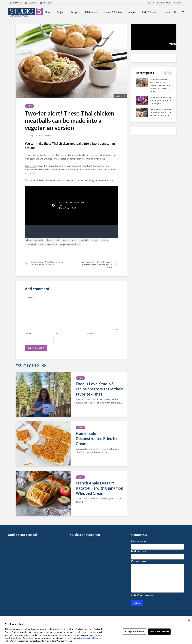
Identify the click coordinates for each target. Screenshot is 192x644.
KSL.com (178, 3)
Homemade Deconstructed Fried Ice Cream (97, 438)
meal (73, 240)
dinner (49, 240)
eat (57, 240)
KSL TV (151, 3)
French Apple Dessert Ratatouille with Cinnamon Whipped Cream (99, 488)
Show (48, 12)
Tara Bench (31, 166)
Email (59, 334)
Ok (189, 620)
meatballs (84, 240)
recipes (104, 240)
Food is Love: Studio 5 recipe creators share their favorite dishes (99, 389)
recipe (95, 240)
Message (140, 561)
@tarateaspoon (106, 180)
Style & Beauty (150, 12)
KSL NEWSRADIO (164, 3)
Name (28, 334)
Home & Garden (113, 12)
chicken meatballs (35, 240)
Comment (29, 297)
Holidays (132, 12)
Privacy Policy (16, 638)
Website (90, 334)
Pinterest (46, 3)
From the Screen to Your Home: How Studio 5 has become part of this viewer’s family (160, 85)
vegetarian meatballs (70, 244)
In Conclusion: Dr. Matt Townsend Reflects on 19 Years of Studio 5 (161, 112)
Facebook (31, 3)
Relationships (92, 12)
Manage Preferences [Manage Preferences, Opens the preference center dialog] (134, 631)
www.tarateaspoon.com (68, 180)
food (65, 240)
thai (42, 244)
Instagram (16, 3)
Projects (61, 12)
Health (166, 12)
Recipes (75, 12)
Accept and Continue (159, 631)
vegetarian (52, 244)
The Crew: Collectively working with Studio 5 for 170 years (161, 100)
